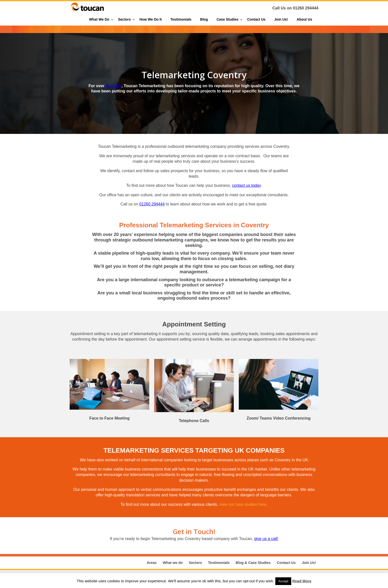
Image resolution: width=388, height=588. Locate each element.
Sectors (195, 563)
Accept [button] (283, 581)
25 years (113, 86)
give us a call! (266, 539)
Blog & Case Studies (253, 563)
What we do (173, 563)
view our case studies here (243, 504)
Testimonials (219, 563)
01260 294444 (306, 8)
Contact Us (286, 563)
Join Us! (309, 563)
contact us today (246, 185)
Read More (302, 581)
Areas (152, 563)
